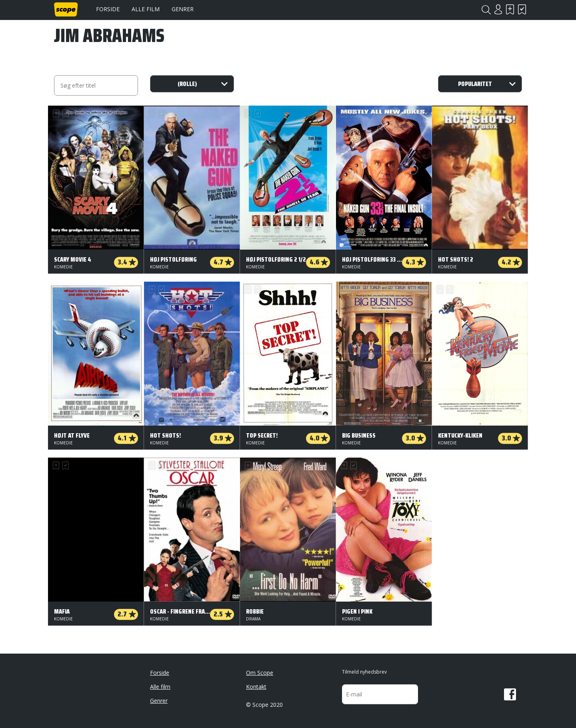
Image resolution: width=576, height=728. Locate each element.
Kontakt (256, 687)
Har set (522, 9)
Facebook (510, 694)
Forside (108, 9)
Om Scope (260, 673)
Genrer (183, 9)
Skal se (510, 9)
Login (498, 9)
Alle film (146, 9)
